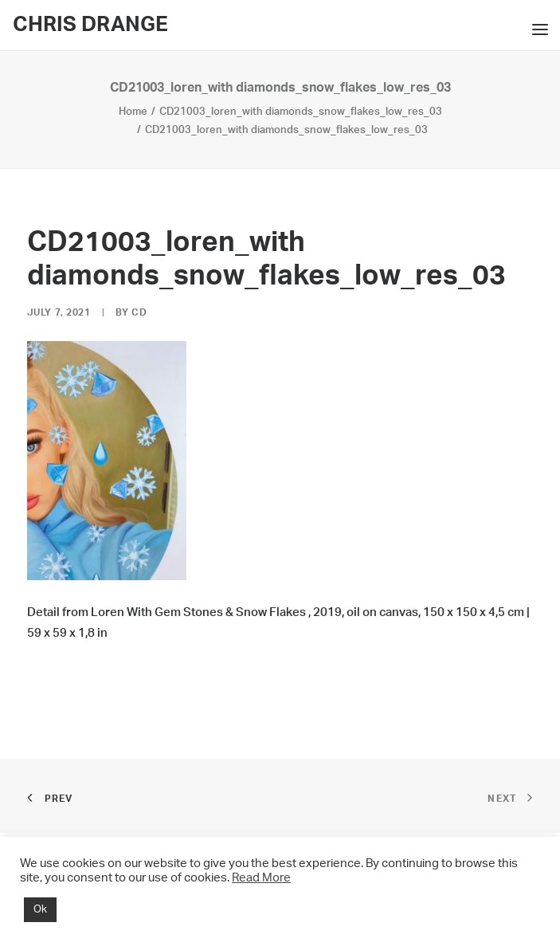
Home (133, 112)
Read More (261, 878)
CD (139, 312)
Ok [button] (40, 910)
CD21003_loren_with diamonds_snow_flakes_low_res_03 (301, 112)
